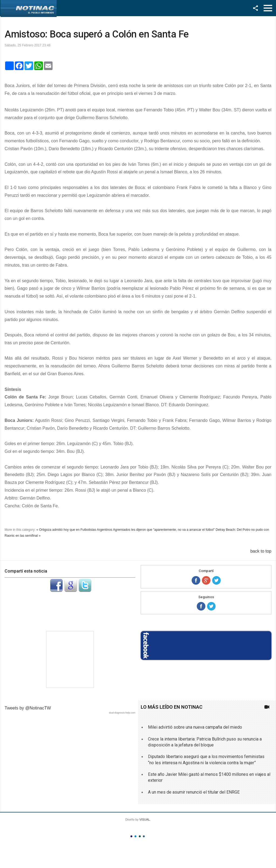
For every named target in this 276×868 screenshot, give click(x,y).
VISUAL (145, 819)
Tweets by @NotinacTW (28, 708)
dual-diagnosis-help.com (122, 713)
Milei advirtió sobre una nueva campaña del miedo (195, 727)
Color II (135, 836)
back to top (261, 551)
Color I (131, 836)
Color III (140, 836)
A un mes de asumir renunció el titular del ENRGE (194, 792)
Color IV (144, 836)
